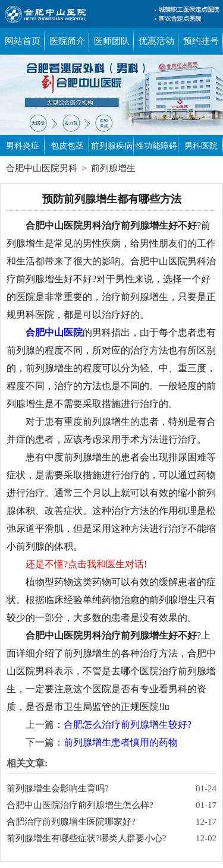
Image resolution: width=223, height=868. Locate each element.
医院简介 (67, 41)
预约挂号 (201, 41)
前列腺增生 (113, 168)
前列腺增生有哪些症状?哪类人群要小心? (86, 838)
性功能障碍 (156, 146)
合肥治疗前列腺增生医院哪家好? (71, 822)
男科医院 (201, 146)
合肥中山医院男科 (42, 168)
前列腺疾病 (112, 146)
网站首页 (23, 41)
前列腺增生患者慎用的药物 (121, 742)
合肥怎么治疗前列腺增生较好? (128, 725)
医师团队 (112, 41)
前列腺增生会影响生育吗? (58, 788)
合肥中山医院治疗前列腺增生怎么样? (80, 805)
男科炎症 (23, 146)
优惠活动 (156, 41)
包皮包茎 (67, 146)
